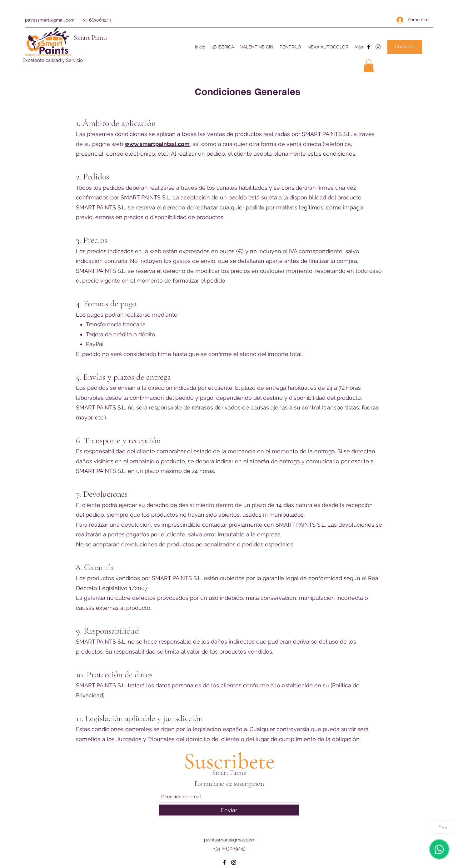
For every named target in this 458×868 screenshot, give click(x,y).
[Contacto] (405, 47)
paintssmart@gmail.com (50, 20)
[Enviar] (229, 810)
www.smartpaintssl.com (157, 144)
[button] (369, 66)
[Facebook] (369, 47)
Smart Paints (91, 38)
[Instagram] (378, 47)
